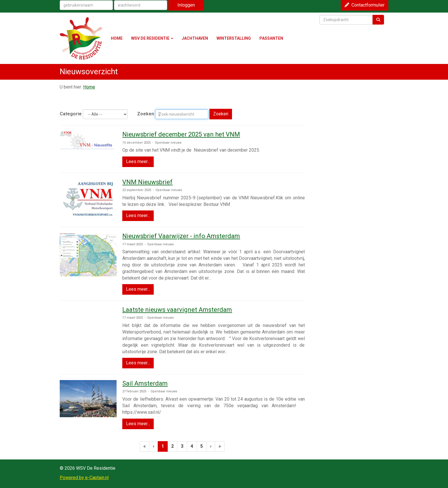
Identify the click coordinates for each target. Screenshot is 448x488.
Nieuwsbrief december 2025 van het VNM (181, 134)
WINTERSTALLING (234, 38)
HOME (117, 38)
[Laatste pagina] (220, 446)
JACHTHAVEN (195, 38)
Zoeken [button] (221, 114)
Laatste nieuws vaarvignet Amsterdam (177, 310)
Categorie (71, 114)
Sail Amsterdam (145, 383)
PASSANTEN (271, 38)
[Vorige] (154, 446)
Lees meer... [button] (138, 161)
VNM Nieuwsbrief (147, 182)
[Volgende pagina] (211, 446)
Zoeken (146, 114)
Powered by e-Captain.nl (84, 478)
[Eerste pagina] (145, 446)
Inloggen (186, 5)
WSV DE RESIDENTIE (152, 38)
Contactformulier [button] (365, 5)
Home (89, 87)
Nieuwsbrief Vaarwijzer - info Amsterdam (181, 236)
